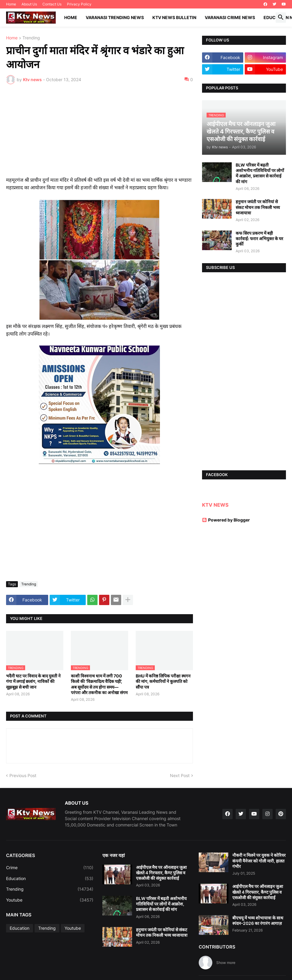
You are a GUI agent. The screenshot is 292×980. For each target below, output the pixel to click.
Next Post (180, 775)
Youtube (50, 900)
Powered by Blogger (226, 520)
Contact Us (52, 4)
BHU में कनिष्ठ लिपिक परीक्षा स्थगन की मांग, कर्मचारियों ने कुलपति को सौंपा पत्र (163, 681)
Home (11, 4)
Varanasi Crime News (230, 17)
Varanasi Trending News (115, 17)
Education (50, 879)
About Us (29, 4)
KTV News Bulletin (174, 17)
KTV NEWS (215, 505)
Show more (226, 963)
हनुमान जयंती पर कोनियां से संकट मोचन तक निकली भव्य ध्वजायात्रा (258, 207)
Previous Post (23, 775)
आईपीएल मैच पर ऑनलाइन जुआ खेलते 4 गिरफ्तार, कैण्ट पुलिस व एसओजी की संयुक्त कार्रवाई (161, 873)
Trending (31, 38)
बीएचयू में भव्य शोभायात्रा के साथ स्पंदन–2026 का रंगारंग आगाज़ (258, 920)
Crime (50, 868)
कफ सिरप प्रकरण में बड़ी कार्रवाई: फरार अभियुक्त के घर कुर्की (259, 238)
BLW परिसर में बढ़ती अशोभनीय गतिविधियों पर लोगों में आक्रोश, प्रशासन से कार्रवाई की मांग (260, 173)
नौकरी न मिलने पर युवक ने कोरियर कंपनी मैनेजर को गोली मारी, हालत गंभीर (259, 861)
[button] (281, 18)
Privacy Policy (79, 4)
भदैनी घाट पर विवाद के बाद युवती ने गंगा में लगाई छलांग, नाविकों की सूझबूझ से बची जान (33, 681)
